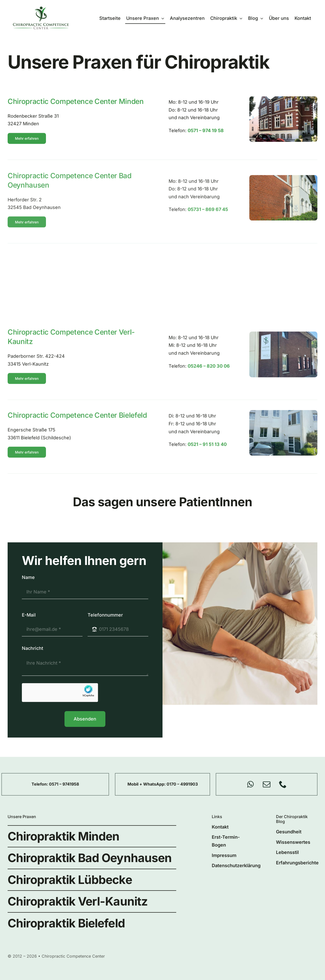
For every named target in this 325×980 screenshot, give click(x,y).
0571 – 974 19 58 (206, 133)
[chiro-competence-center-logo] (41, 9)
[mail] (267, 784)
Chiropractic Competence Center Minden (76, 104)
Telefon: (40, 784)
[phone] (283, 784)
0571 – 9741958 (64, 784)
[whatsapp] (250, 784)
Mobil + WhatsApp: (147, 784)
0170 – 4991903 (182, 784)
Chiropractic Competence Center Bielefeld (77, 419)
